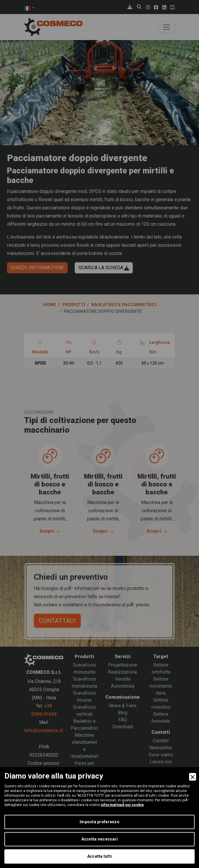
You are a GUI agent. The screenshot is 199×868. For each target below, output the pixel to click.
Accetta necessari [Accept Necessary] (100, 839)
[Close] (193, 777)
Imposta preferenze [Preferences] (99, 822)
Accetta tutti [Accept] (100, 856)
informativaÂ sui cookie (122, 805)
